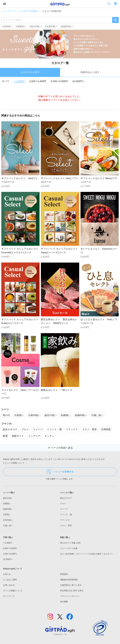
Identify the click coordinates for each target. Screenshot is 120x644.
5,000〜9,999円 (59, 81)
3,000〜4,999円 (38, 81)
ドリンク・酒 (66, 515)
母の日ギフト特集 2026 (70, 543)
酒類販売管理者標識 (69, 580)
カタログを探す (30, 11)
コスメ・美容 (66, 525)
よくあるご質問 (10, 580)
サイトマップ (9, 596)
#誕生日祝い (35, 26)
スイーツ (64, 509)
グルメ (63, 504)
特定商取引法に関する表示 (72, 591)
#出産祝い (7, 26)
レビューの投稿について (16, 463)
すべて (6, 81)
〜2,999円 (19, 81)
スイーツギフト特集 (69, 548)
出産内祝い (8, 520)
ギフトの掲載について (13, 591)
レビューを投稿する (60, 472)
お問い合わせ (9, 585)
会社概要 (64, 602)
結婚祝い (7, 504)
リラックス (65, 520)
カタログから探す (30, 72)
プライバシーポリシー (70, 596)
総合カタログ (66, 498)
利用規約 (64, 574)
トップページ (10, 11)
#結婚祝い (21, 26)
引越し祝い (8, 525)
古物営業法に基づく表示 (71, 585)
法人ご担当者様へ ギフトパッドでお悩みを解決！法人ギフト (87, 554)
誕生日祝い (8, 498)
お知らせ (7, 574)
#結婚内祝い (67, 26)
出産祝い (7, 515)
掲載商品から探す (90, 72)
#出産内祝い (51, 26)
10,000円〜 (78, 81)
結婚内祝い (8, 509)
